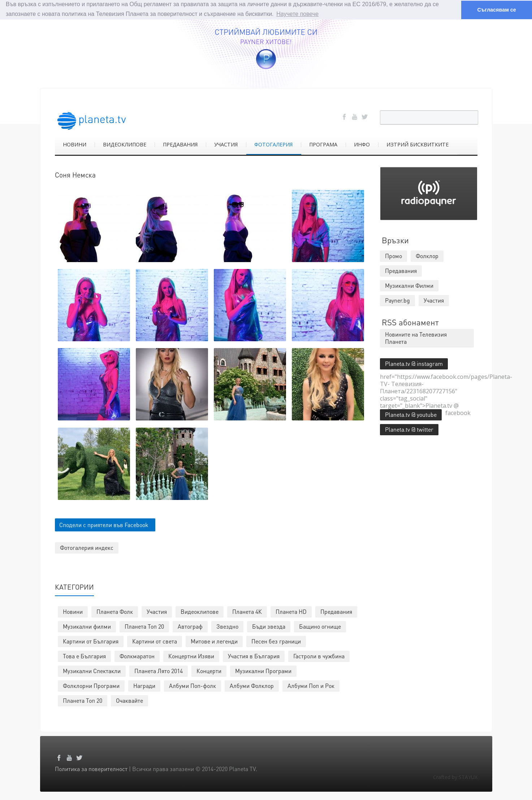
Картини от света (155, 641)
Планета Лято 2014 (159, 671)
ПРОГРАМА (323, 144)
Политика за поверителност (91, 769)
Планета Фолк (115, 611)
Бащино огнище (320, 626)
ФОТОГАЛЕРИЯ (273, 144)
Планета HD (291, 611)
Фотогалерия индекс (87, 547)
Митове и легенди (214, 641)
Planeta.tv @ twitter (409, 429)
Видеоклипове (200, 611)
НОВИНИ (75, 144)
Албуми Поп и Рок (311, 686)
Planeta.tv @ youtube (411, 414)
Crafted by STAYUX (455, 777)
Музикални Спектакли (92, 671)
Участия (157, 611)
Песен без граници (276, 641)
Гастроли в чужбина (319, 656)
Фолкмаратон (137, 656)
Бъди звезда (269, 626)
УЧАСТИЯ (226, 144)
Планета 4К (247, 611)
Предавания (336, 611)
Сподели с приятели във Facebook (104, 525)
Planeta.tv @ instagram (414, 363)
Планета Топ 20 (144, 626)
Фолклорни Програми (91, 686)
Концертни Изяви (191, 656)
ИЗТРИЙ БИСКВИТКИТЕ (418, 144)
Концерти (209, 671)
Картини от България (91, 641)
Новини (73, 611)
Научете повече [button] (297, 14)
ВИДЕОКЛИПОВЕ (125, 144)
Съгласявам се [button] (496, 10)
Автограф (190, 626)
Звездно (227, 626)
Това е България (84, 656)
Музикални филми (87, 626)
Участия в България (254, 656)
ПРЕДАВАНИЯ (180, 144)
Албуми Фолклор (252, 686)
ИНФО (362, 144)
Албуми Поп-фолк (193, 686)
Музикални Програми (263, 671)
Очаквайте (129, 700)
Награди (144, 686)
